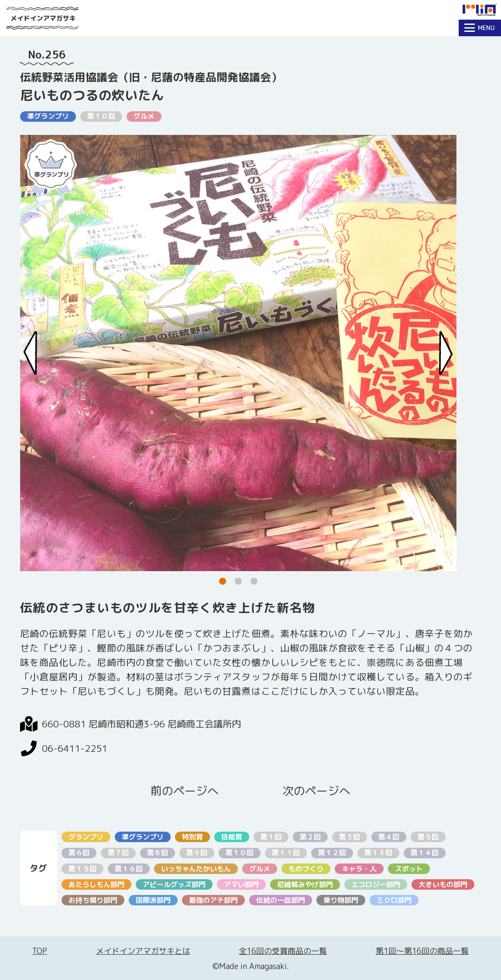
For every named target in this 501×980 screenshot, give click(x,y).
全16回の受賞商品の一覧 (283, 951)
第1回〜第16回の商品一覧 (422, 951)
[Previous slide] (30, 353)
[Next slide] (446, 353)
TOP (40, 951)
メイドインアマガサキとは (143, 951)
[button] (223, 581)
